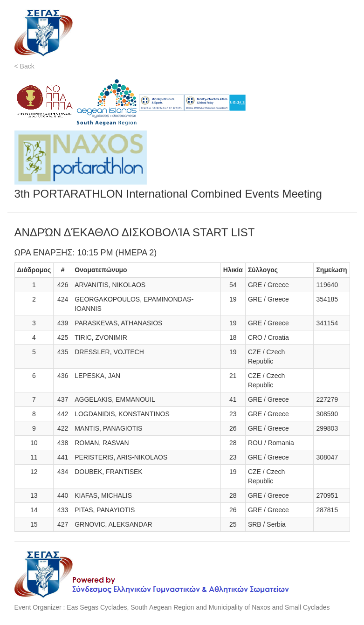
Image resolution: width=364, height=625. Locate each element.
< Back (24, 66)
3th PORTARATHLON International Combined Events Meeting (168, 194)
